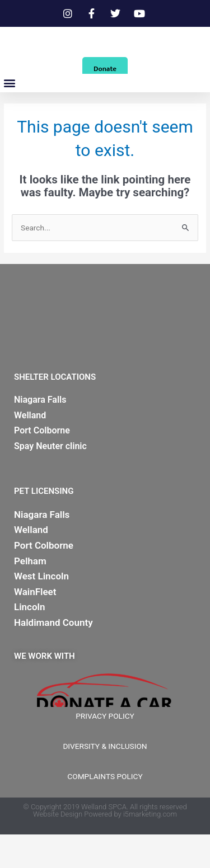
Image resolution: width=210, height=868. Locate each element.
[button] (9, 117)
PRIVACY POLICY (105, 749)
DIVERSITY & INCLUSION (105, 780)
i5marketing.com (150, 848)
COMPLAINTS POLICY (105, 810)
